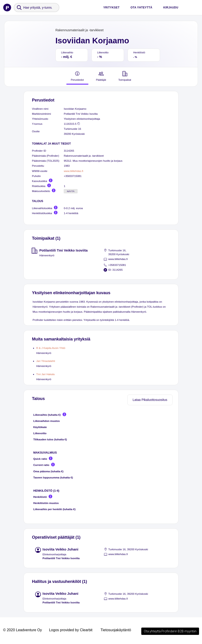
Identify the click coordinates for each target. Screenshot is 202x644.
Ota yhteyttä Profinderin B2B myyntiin (170, 631)
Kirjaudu (171, 8)
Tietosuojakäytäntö (116, 630)
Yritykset (111, 8)
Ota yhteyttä (142, 8)
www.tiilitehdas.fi (73, 171)
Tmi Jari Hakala (46, 374)
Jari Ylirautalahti (46, 361)
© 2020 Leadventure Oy (22, 630)
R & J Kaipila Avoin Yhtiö (51, 348)
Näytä (71, 191)
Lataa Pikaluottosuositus (150, 400)
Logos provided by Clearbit (71, 630)
